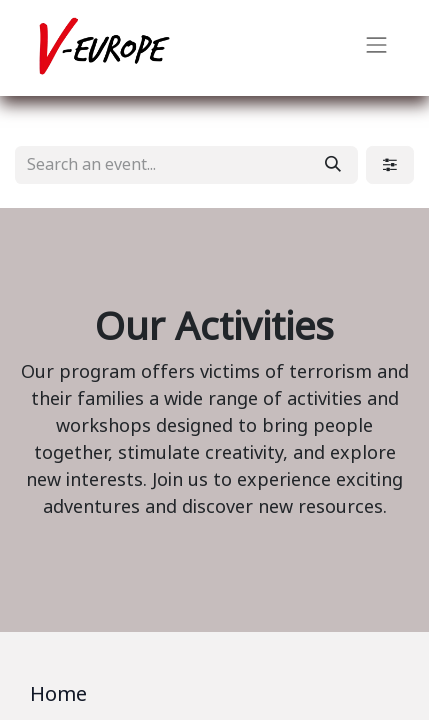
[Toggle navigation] (377, 48)
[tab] (214, 698)
